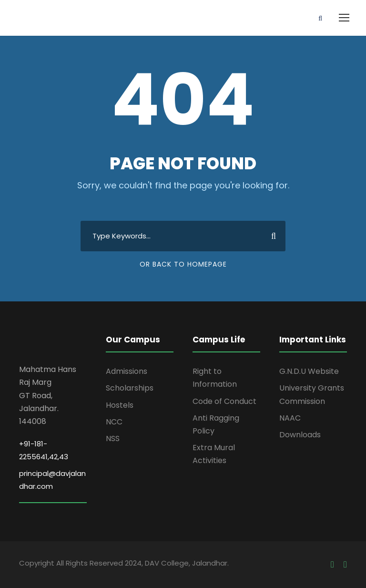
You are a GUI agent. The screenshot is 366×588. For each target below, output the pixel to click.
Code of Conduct (224, 401)
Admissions (127, 371)
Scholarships (130, 388)
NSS (113, 438)
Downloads (300, 435)
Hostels (120, 405)
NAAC (290, 418)
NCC (114, 422)
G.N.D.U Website (309, 371)
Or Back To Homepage (183, 264)
